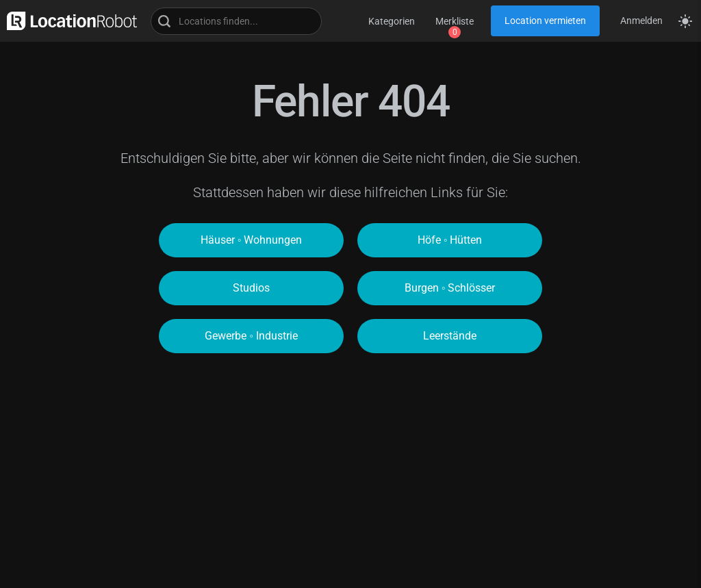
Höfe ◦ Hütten (450, 240)
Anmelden (641, 21)
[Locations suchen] (236, 21)
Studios (251, 288)
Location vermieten (545, 21)
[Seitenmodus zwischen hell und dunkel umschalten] (685, 21)
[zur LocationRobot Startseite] (68, 21)
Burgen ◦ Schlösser (450, 288)
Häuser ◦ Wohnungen (252, 240)
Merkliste (455, 21)
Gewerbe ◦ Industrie (251, 336)
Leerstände (450, 336)
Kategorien (392, 21)
